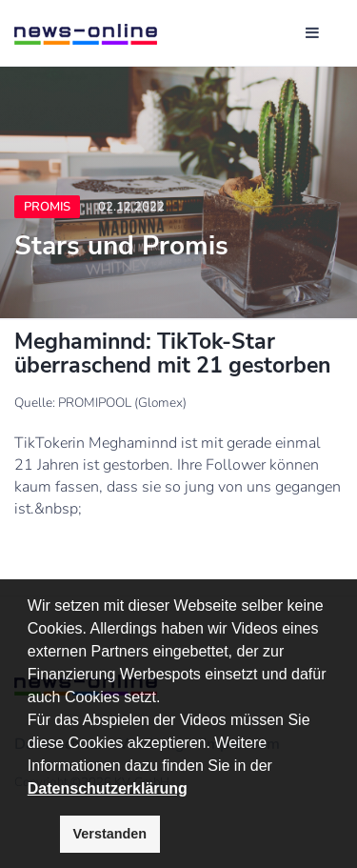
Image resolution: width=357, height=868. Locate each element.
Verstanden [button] (110, 834)
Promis (47, 207)
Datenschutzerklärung (108, 788)
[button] (279, 767)
